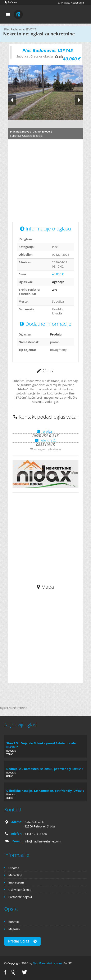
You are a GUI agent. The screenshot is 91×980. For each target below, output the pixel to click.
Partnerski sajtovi (20, 897)
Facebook (5, 972)
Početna (11, 2)
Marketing (15, 875)
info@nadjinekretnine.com (43, 841)
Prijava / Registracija (71, 3)
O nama (14, 868)
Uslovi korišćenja (20, 890)
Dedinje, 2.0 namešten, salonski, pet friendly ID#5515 (45, 769)
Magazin (14, 929)
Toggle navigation (8, 15)
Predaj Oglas (22, 941)
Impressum (16, 882)
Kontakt (14, 922)
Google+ (14, 972)
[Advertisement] (39, 183)
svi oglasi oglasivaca (45, 449)
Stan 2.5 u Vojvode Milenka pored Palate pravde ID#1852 (41, 745)
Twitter (24, 972)
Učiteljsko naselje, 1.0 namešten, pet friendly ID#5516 (45, 791)
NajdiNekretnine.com (47, 963)
